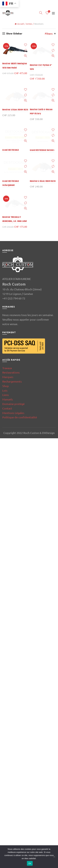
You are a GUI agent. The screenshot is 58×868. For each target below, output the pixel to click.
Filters (49, 34)
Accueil (21, 24)
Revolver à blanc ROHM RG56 (15, 539)
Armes (29, 24)
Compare (26, 50)
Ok (30, 863)
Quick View (26, 56)
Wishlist (49, 12)
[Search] (41, 13)
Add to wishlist (26, 45)
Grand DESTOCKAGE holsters (42, 795)
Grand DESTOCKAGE (11, 795)
